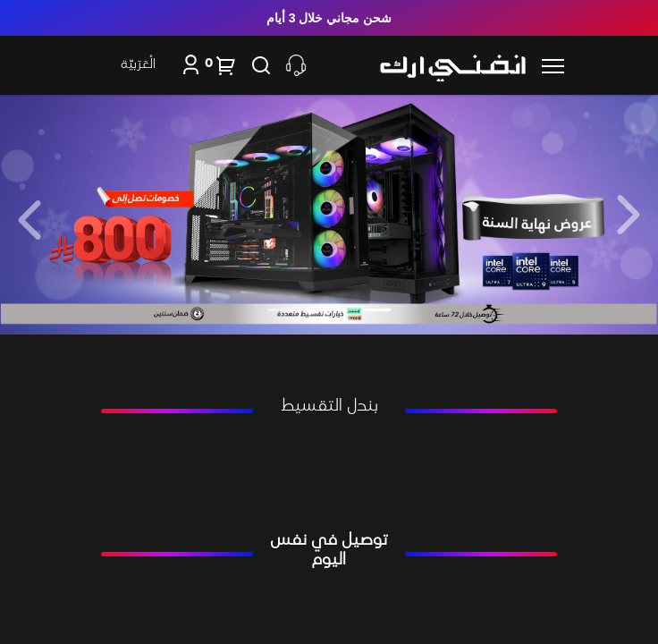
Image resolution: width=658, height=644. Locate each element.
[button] (628, 215)
